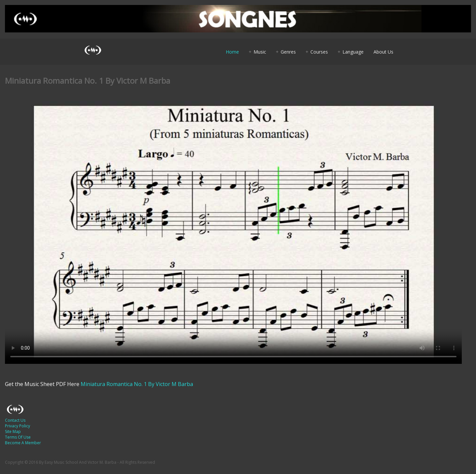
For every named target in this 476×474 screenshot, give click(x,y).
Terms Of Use (18, 437)
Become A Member (23, 443)
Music (260, 52)
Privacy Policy (18, 426)
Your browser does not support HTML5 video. (233, 233)
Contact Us (15, 420)
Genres (288, 52)
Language (353, 52)
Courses (319, 52)
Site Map (13, 431)
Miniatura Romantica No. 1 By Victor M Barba (137, 384)
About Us (383, 52)
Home (232, 52)
